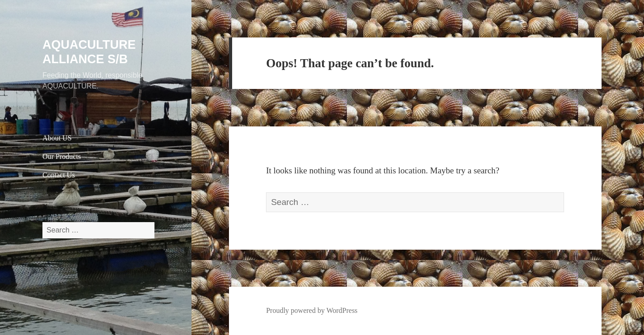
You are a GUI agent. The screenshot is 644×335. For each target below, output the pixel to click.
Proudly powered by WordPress (312, 310)
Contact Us (59, 175)
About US (57, 138)
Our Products (62, 156)
